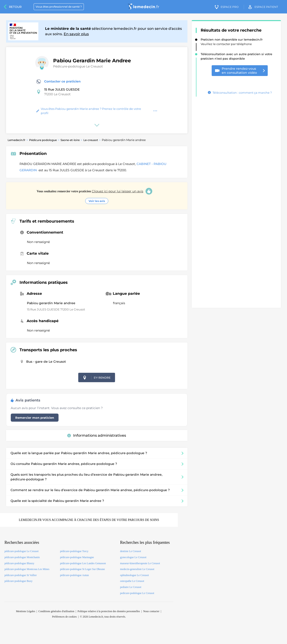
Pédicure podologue (43, 140)
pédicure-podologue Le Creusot (22, 551)
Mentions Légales (26, 611)
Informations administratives (97, 435)
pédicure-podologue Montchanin (22, 557)
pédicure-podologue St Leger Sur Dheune (83, 569)
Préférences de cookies (64, 617)
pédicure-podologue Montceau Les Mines (27, 569)
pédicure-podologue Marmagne (77, 557)
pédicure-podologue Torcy (74, 551)
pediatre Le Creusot (131, 587)
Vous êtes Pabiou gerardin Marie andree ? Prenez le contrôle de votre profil (89, 111)
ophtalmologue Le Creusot (135, 575)
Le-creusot (91, 140)
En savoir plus (76, 34)
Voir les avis (97, 201)
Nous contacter (151, 611)
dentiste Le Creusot (131, 551)
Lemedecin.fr (16, 140)
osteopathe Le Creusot (132, 581)
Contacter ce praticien (59, 82)
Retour (15, 7)
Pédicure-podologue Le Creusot (78, 66)
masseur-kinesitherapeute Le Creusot (140, 563)
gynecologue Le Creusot (133, 557)
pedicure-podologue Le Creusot (137, 593)
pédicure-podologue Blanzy (19, 563)
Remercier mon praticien (35, 418)
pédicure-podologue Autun (74, 575)
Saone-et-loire (70, 140)
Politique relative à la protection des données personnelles (109, 611)
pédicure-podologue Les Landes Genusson (83, 563)
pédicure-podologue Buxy (18, 581)
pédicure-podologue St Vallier (21, 575)
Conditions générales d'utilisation (56, 611)
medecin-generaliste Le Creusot (137, 569)
